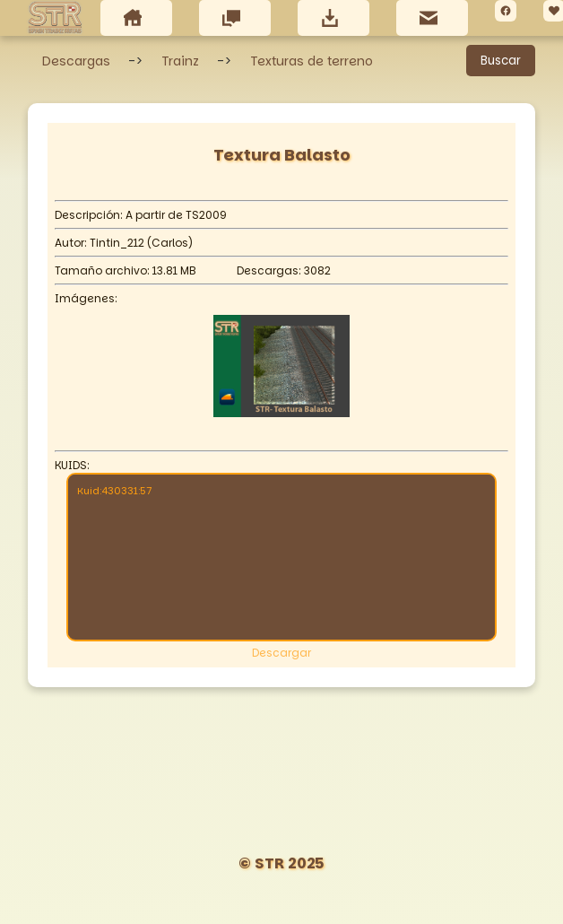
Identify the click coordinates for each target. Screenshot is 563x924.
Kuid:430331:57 (281, 555)
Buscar (501, 61)
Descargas (76, 61)
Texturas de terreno (312, 61)
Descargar (281, 653)
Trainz (180, 61)
